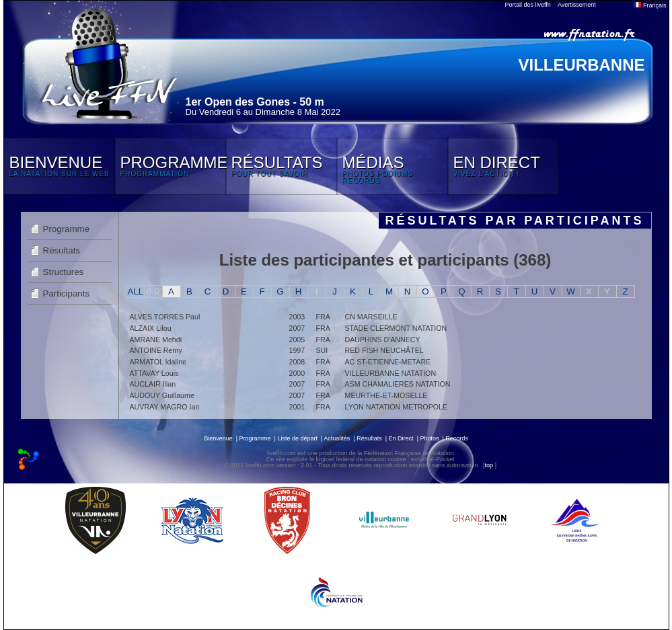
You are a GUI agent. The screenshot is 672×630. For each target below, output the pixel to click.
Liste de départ (297, 438)
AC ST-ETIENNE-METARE (388, 362)
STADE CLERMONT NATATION (396, 328)
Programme (67, 229)
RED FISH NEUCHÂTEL (384, 350)
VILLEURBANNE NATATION (391, 373)
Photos (429, 438)
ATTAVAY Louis (154, 373)
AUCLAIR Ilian (153, 384)
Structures (64, 272)
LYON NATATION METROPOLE (397, 407)
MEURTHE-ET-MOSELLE (386, 395)
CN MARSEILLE (371, 317)
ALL (136, 291)
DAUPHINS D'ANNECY (383, 340)
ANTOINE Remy (156, 350)
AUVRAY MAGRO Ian (165, 407)
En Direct (401, 438)
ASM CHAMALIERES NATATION (398, 384)
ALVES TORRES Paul (165, 317)
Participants (67, 293)
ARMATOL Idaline (158, 362)
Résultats (62, 250)
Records (457, 438)
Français (650, 5)
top (489, 465)
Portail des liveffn (528, 5)
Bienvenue (218, 438)
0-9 (153, 291)
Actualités (337, 438)
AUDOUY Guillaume (162, 395)
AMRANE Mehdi (156, 340)
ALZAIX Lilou (151, 328)
